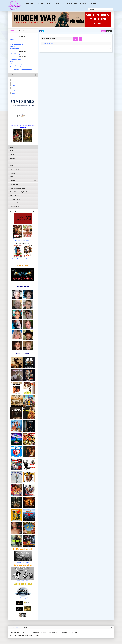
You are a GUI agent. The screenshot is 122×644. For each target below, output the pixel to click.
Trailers (41, 4)
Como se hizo (16, 83)
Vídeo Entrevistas (17, 88)
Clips (13, 85)
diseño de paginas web (71, 633)
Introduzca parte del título (41, 37)
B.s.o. (14, 93)
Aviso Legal (13, 635)
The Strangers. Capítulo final (17, 65)
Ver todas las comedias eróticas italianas (23, 259)
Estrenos (30, 4)
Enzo (11, 63)
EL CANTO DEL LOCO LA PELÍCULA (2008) (53, 47)
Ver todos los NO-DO (23, 562)
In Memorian (93, 4)
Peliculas (50, 4)
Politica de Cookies (34, 635)
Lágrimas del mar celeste (16, 67)
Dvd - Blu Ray (72, 4)
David (11, 61)
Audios (14, 80)
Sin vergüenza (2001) (48, 44)
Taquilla (59, 4)
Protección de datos (22, 635)
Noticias (83, 4)
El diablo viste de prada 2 (16, 59)
